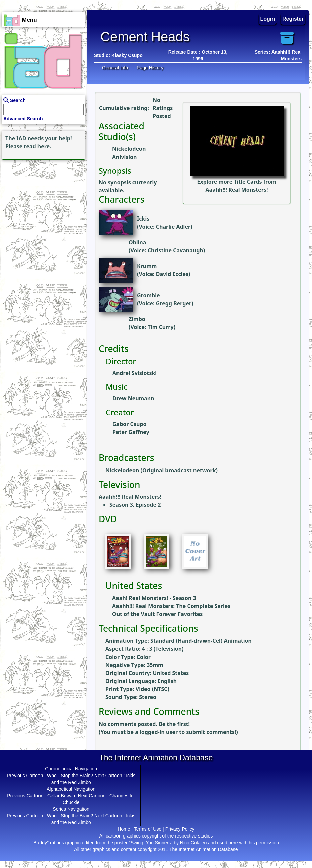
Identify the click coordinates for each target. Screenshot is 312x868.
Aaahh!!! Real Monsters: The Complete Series (171, 606)
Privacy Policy (180, 829)
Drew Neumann (133, 398)
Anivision (124, 157)
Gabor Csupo (129, 424)
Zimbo (137, 319)
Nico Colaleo (193, 843)
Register (293, 19)
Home (124, 829)
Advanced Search (23, 119)
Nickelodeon (129, 149)
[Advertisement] (42, 203)
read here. (38, 146)
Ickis (143, 219)
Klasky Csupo (127, 55)
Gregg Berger (174, 303)
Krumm (147, 266)
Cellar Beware (62, 796)
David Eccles (172, 274)
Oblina (137, 242)
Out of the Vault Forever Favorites (157, 614)
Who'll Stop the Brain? (70, 776)
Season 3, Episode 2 (135, 505)
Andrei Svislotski (135, 373)
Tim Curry (161, 327)
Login (268, 19)
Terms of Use (148, 829)
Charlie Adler (173, 227)
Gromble (148, 295)
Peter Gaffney (131, 432)
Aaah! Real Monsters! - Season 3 (154, 598)
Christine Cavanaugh (175, 250)
